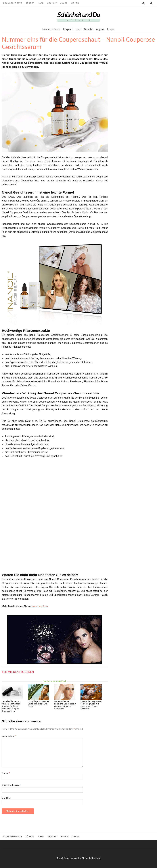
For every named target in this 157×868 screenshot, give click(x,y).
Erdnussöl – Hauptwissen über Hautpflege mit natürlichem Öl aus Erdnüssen (91, 705)
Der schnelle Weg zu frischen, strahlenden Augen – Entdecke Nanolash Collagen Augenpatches (11, 706)
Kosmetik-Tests (13, 3)
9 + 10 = (6, 798)
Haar (41, 3)
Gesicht (52, 3)
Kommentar (9, 736)
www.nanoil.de (40, 606)
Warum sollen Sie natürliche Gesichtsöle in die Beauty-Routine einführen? (65, 705)
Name (6, 773)
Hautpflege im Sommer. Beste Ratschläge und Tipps (39, 704)
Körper (30, 3)
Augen (64, 3)
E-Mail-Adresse (11, 785)
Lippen (75, 3)
